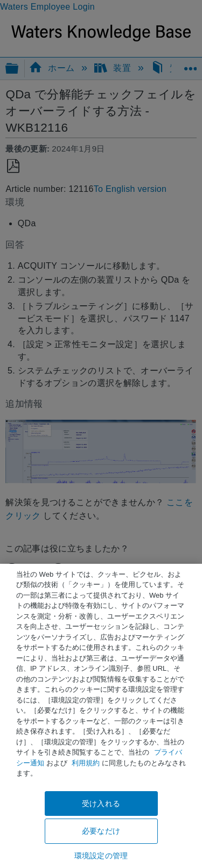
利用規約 (86, 763)
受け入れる (101, 804)
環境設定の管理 (101, 856)
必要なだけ (101, 831)
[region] (101, 716)
